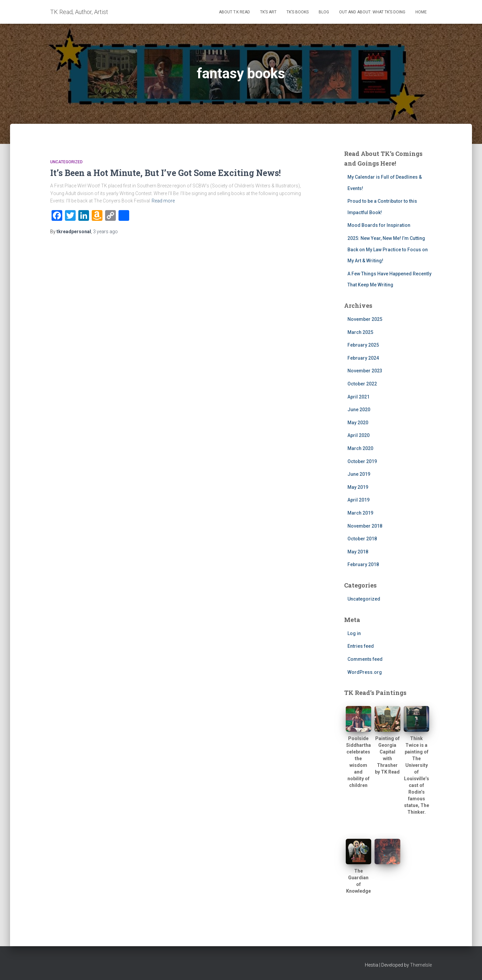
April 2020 (358, 435)
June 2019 (359, 474)
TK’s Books (298, 12)
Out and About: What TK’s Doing (372, 12)
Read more (163, 201)
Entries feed (361, 646)
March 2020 (360, 448)
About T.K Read (234, 12)
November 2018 (365, 526)
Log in (354, 633)
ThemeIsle (421, 965)
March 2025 (360, 332)
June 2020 (359, 410)
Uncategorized (66, 162)
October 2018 (362, 539)
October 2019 (362, 461)
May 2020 (358, 423)
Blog (324, 12)
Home (421, 12)
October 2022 (362, 384)
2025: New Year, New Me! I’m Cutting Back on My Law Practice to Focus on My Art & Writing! (388, 249)
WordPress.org (365, 672)
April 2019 (358, 500)
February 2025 (363, 345)
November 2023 (365, 371)
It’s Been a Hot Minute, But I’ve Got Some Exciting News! (166, 173)
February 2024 (363, 358)
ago (105, 232)
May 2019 (358, 487)
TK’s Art (268, 12)
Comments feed (365, 659)
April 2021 (358, 397)
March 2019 (360, 513)
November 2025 (365, 319)
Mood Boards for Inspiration (379, 225)
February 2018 (363, 564)
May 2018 (358, 552)
